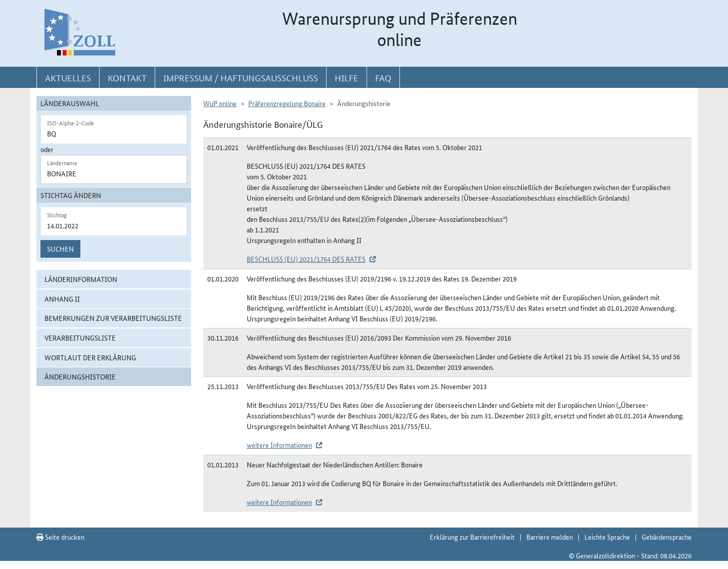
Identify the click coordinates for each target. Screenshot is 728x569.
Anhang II (62, 299)
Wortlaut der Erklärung (90, 357)
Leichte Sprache (607, 537)
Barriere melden (550, 537)
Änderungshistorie (80, 376)
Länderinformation (81, 279)
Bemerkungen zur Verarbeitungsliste (113, 318)
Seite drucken (60, 537)
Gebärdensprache (667, 537)
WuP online (220, 103)
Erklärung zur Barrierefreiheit (472, 537)
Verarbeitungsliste (80, 338)
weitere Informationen (279, 445)
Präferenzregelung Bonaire (287, 103)
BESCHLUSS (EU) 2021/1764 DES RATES (306, 259)
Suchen (60, 249)
